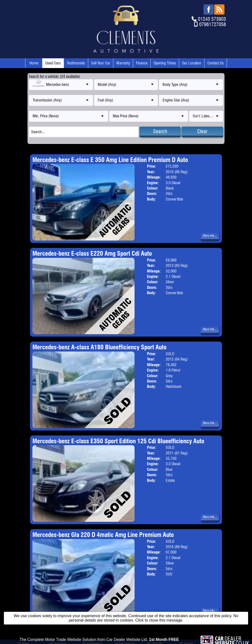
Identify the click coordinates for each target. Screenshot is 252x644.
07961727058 (213, 24)
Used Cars (53, 63)
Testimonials (76, 63)
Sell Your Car (101, 63)
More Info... (210, 236)
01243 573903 (212, 19)
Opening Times (165, 63)
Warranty (123, 63)
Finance (142, 63)
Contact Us (216, 63)
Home (34, 63)
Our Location (192, 63)
